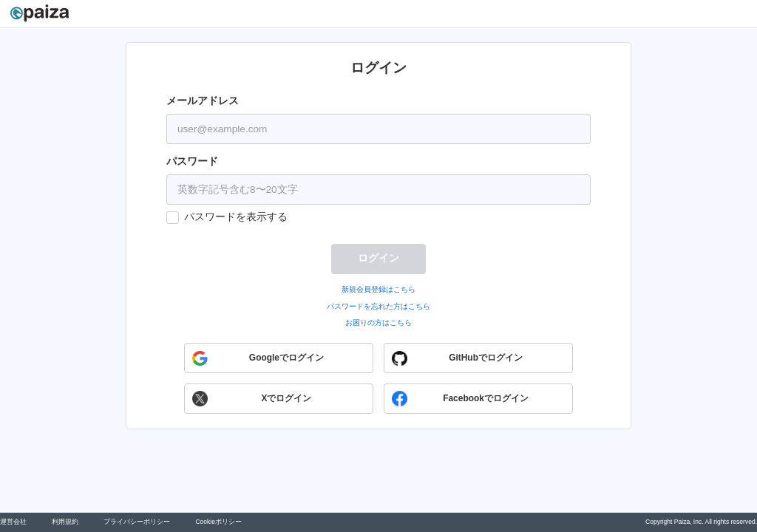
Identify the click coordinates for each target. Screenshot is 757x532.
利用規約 (65, 522)
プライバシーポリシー (137, 522)
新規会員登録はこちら (378, 289)
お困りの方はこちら (378, 323)
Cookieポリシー (218, 522)
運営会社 (13, 522)
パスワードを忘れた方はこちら (378, 306)
